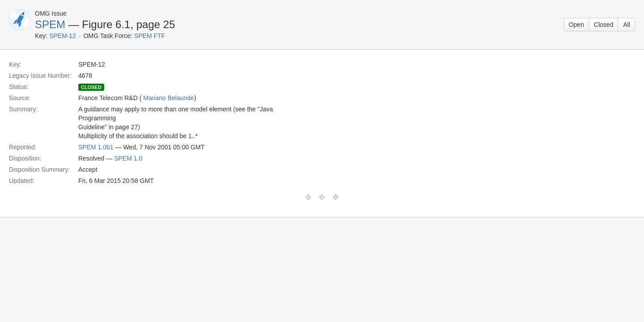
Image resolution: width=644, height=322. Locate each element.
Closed (604, 25)
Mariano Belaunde (169, 98)
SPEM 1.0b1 (96, 147)
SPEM (50, 24)
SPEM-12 (63, 36)
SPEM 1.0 (128, 158)
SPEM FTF (150, 36)
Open (576, 25)
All (627, 25)
